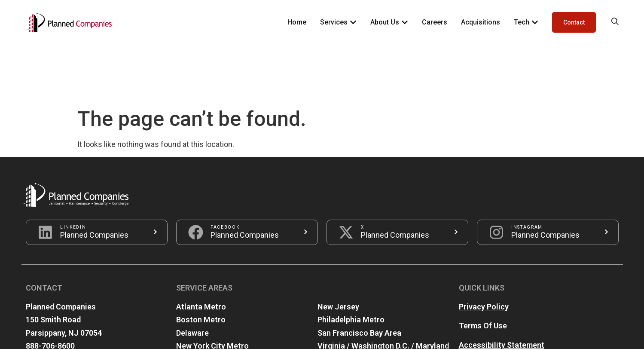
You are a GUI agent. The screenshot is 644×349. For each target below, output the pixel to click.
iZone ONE (386, 334)
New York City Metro (212, 287)
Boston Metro (201, 261)
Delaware (192, 274)
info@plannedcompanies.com (79, 301)
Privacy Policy (484, 248)
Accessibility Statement (502, 286)
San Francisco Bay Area (359, 274)
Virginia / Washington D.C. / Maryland (383, 287)
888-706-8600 (50, 287)
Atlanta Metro (201, 248)
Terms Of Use (483, 267)
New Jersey (338, 248)
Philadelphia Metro (351, 261)
